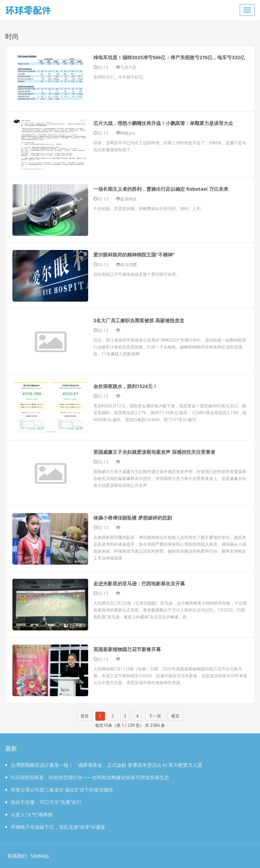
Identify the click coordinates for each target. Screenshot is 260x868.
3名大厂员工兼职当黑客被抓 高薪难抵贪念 (152, 320)
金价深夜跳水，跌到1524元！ (134, 386)
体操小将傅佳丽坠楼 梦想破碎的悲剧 (144, 517)
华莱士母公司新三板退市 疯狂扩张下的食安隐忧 (59, 790)
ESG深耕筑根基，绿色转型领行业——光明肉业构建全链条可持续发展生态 (87, 777)
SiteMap (40, 856)
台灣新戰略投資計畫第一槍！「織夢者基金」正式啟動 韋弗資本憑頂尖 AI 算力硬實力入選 (104, 765)
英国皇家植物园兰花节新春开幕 (137, 649)
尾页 (175, 716)
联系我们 (17, 856)
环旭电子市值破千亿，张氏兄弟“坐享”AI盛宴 (55, 827)
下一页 (155, 716)
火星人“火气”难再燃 (29, 814)
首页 (85, 716)
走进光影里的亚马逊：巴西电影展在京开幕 (152, 583)
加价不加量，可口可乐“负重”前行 (43, 802)
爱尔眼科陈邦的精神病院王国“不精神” (146, 254)
